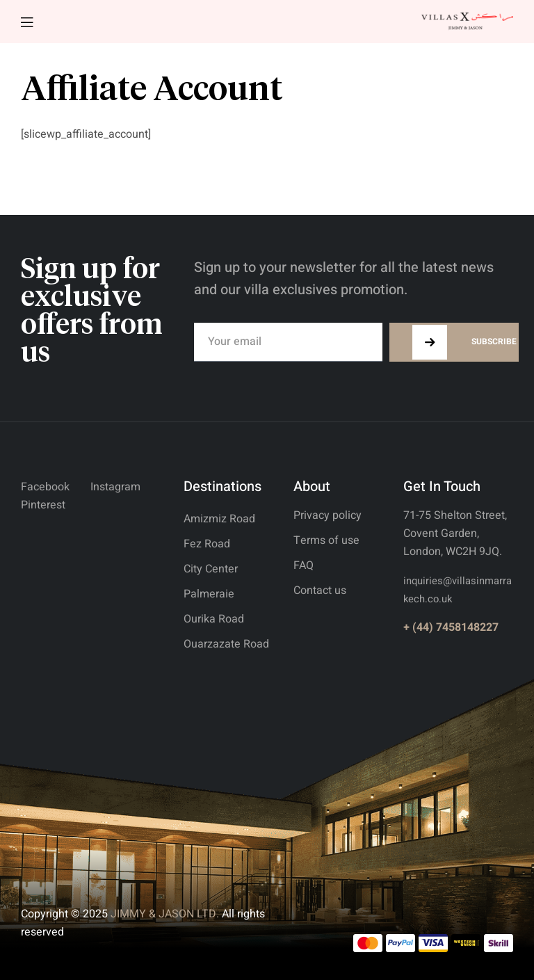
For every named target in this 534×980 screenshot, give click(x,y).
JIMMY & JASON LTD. (165, 914)
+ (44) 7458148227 (451, 627)
